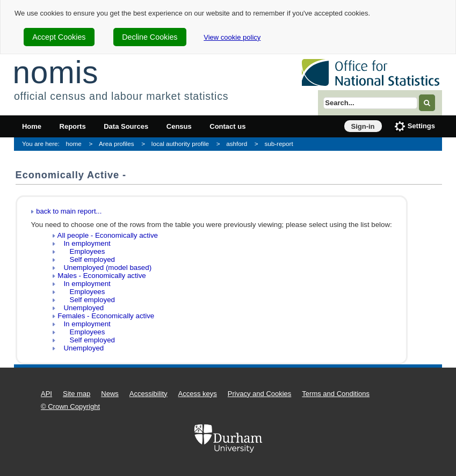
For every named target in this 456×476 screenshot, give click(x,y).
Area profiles (117, 144)
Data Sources (126, 126)
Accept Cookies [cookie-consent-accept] (59, 37)
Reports (73, 126)
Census (179, 126)
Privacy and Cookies (260, 394)
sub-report (278, 144)
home (74, 144)
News (110, 394)
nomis (55, 72)
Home (32, 126)
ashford (237, 144)
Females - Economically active (106, 316)
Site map (77, 394)
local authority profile (180, 144)
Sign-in (363, 126)
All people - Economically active (108, 235)
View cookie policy (232, 37)
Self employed (86, 259)
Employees (81, 251)
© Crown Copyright (70, 407)
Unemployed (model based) (104, 268)
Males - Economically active (102, 276)
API (46, 394)
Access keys (198, 394)
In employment (84, 243)
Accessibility (149, 394)
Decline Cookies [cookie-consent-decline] (150, 37)
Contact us (227, 126)
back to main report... (69, 211)
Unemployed (81, 308)
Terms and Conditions (336, 394)
